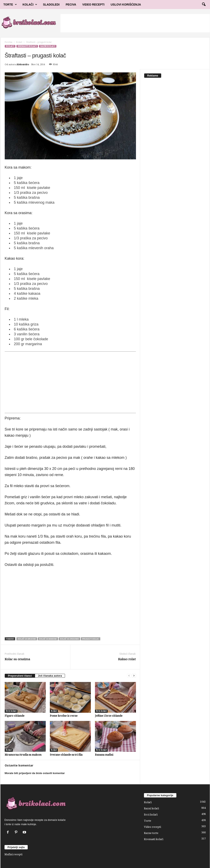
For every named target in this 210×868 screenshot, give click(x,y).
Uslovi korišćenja (126, 5)
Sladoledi (51, 5)
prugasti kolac (91, 639)
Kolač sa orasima (69, 639)
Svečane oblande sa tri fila (66, 755)
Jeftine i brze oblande (109, 716)
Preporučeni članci (20, 676)
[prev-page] (129, 676)
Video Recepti (93, 5)
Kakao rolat (127, 659)
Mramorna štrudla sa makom (23, 755)
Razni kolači (48, 46)
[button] (204, 5)
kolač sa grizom (27, 639)
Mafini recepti (13, 854)
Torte (10, 5)
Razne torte (151, 833)
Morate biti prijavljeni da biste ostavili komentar (35, 773)
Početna (9, 42)
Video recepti (152, 827)
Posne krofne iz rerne (64, 716)
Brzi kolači (11, 711)
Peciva (71, 5)
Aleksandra (23, 65)
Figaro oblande (15, 716)
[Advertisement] (135, 23)
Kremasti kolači (27, 46)
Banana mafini (104, 755)
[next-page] (134, 676)
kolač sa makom (48, 639)
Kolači (30, 5)
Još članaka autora (50, 676)
